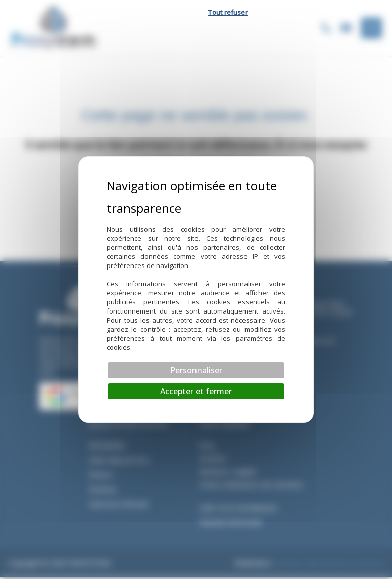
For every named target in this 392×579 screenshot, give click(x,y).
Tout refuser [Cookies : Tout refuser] (228, 12)
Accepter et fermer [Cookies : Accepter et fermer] (196, 391)
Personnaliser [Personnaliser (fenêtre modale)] (196, 370)
